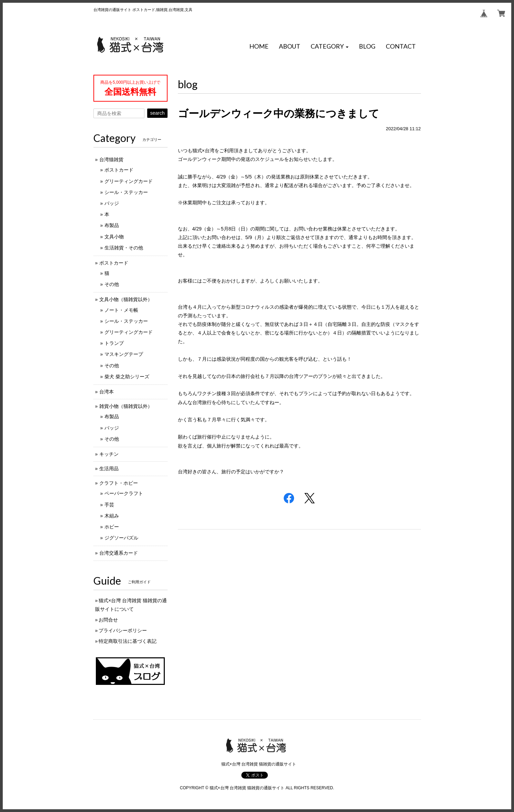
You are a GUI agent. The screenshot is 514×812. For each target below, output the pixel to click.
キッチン (109, 454)
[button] (330, 47)
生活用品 (109, 469)
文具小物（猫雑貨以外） (126, 299)
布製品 (112, 225)
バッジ (112, 203)
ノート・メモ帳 (121, 310)
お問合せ (108, 620)
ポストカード (119, 170)
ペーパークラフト (124, 493)
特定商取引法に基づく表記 (128, 641)
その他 (112, 284)
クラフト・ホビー (119, 483)
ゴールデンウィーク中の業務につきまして (279, 114)
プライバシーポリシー (123, 630)
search (157, 113)
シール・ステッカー (126, 192)
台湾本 (107, 392)
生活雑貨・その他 (124, 248)
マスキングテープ (124, 354)
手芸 (109, 505)
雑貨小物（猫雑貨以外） (126, 406)
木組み (112, 516)
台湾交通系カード (119, 553)
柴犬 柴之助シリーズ (127, 377)
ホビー (112, 527)
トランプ (114, 343)
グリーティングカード (129, 181)
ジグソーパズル (121, 538)
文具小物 (114, 237)
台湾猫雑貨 (111, 160)
